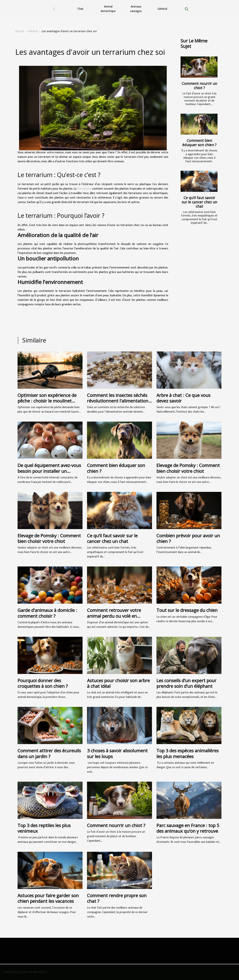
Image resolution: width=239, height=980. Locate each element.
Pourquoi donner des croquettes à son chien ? (43, 683)
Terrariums (84, 189)
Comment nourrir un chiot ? (199, 86)
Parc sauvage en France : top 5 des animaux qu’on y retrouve (188, 828)
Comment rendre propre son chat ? (117, 898)
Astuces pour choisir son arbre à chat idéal (118, 683)
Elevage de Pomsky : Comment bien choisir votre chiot (188, 468)
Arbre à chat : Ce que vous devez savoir (183, 398)
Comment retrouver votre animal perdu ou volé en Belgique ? (114, 616)
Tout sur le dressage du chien (187, 610)
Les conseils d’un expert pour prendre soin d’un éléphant (186, 683)
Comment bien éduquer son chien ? (199, 143)
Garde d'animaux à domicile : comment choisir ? (47, 613)
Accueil (20, 31)
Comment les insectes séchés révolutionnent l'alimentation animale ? (118, 401)
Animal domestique (108, 9)
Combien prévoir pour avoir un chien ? (188, 538)
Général (162, 9)
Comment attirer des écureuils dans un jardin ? (49, 753)
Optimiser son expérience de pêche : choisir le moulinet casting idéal (47, 401)
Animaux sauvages (136, 9)
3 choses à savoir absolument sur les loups (117, 753)
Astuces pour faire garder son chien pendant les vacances (48, 898)
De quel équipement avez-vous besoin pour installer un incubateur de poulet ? (49, 471)
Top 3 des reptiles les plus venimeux (44, 828)
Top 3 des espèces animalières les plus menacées (188, 753)
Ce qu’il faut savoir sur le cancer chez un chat (199, 202)
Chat (80, 9)
